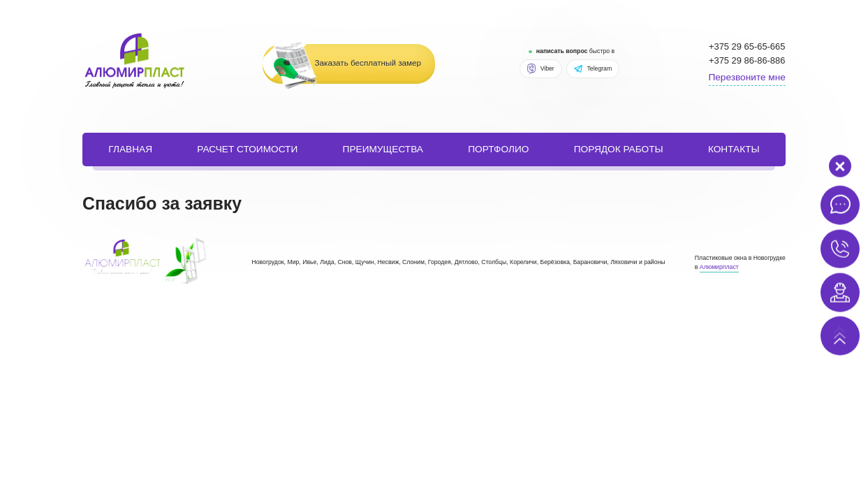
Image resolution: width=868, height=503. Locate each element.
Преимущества (383, 149)
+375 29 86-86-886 (747, 60)
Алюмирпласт (719, 267)
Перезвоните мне (746, 77)
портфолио (498, 149)
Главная (130, 149)
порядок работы (619, 149)
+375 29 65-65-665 (747, 46)
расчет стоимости (247, 149)
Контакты (734, 149)
